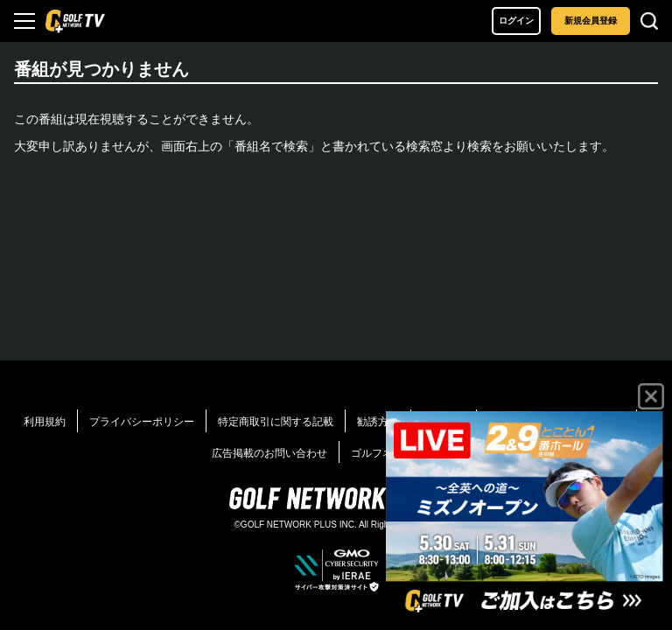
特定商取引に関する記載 (276, 422)
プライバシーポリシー (142, 422)
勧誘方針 (378, 422)
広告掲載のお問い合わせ (269, 453)
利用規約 (45, 422)
